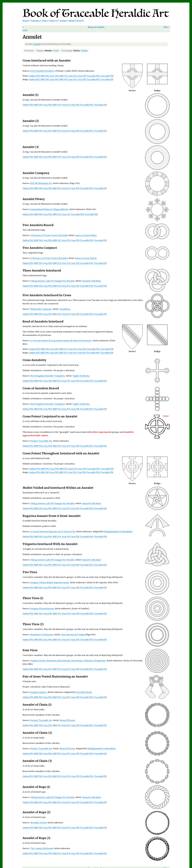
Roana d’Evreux (67, 720)
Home (26, 21)
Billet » (166, 27)
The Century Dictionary (42, 848)
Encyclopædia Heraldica (42, 71)
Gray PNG (54, 76)
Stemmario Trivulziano (42, 635)
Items (56, 51)
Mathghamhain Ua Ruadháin (118, 532)
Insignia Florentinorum (42, 609)
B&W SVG (64, 76)
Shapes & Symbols (96, 27)
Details (48, 51)
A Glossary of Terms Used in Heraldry (49, 235)
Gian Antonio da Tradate (73, 635)
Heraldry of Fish (38, 823)
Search (80, 21)
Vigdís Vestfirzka (81, 376)
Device (77, 51)
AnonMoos (65, 309)
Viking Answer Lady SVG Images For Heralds (52, 281)
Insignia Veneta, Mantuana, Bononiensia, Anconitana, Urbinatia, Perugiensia (68, 661)
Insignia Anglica (38, 692)
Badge (85, 51)
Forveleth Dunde (84, 692)
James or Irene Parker (86, 235)
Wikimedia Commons (41, 309)
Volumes (35, 21)
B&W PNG (45, 76)
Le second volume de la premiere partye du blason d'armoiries (61, 341)
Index (45, 21)
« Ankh (25, 29)
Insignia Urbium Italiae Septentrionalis (50, 582)
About (72, 21)
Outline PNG (35, 76)
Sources (54, 21)
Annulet (37, 44)
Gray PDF (82, 76)
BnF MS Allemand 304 (41, 183)
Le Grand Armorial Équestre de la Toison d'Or (53, 532)
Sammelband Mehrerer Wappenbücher (49, 209)
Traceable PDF (107, 76)
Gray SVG (73, 76)
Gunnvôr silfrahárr (91, 281)
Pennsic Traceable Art (41, 441)
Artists (63, 21)
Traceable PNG (93, 76)
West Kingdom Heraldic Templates (48, 376)
